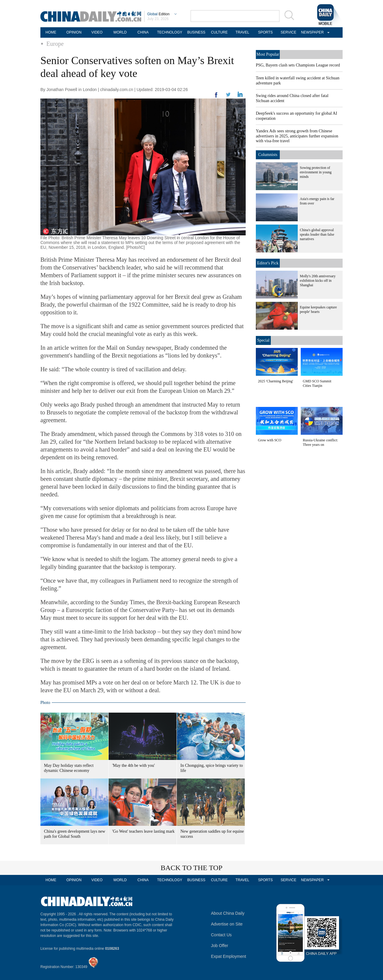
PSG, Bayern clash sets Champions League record (298, 65)
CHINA (143, 32)
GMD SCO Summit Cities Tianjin (317, 383)
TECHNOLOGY (170, 32)
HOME (51, 32)
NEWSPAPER (311, 32)
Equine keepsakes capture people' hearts (318, 309)
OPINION (74, 32)
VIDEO (97, 32)
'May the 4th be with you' (133, 765)
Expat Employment (229, 956)
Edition (158, 14)
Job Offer (219, 946)
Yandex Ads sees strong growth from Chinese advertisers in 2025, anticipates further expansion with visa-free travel (297, 136)
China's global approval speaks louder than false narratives (317, 234)
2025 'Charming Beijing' (276, 381)
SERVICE (288, 32)
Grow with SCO (270, 440)
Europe (55, 44)
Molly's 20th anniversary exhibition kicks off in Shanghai (318, 281)
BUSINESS (196, 32)
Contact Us (221, 935)
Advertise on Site (227, 924)
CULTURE (219, 32)
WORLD (120, 32)
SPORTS (265, 32)
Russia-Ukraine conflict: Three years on (320, 442)
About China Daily (228, 913)
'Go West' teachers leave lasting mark (143, 831)
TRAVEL (242, 32)
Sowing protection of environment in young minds (316, 172)
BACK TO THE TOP (192, 868)
